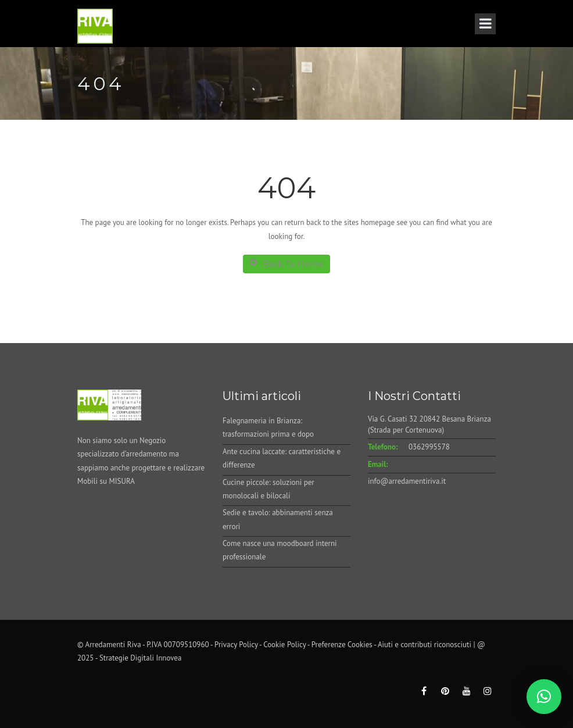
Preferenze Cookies (342, 645)
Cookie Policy (284, 645)
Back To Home (286, 264)
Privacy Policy (236, 645)
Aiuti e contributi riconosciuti (425, 645)
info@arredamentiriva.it (407, 481)
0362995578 (429, 447)
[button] (544, 697)
